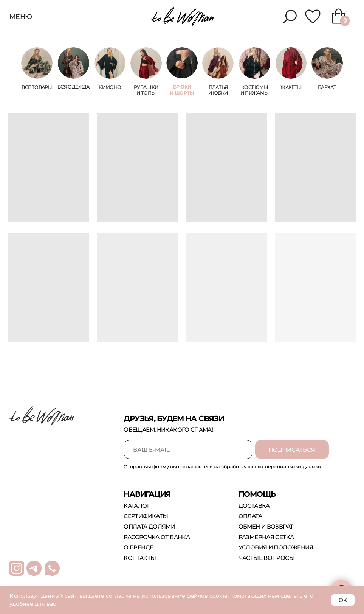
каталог (137, 506)
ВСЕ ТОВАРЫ (37, 87)
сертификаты (146, 516)
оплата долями (149, 526)
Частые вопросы (266, 558)
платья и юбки (218, 90)
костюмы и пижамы (254, 90)
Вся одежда (74, 87)
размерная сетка (266, 537)
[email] (188, 449)
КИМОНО (110, 87)
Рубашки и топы (146, 90)
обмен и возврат (266, 526)
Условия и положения (276, 547)
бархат (327, 87)
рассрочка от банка (157, 537)
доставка (254, 506)
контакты (140, 558)
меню (21, 16)
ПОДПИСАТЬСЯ (292, 450)
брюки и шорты (182, 90)
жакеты (291, 87)
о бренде (138, 547)
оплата (250, 516)
